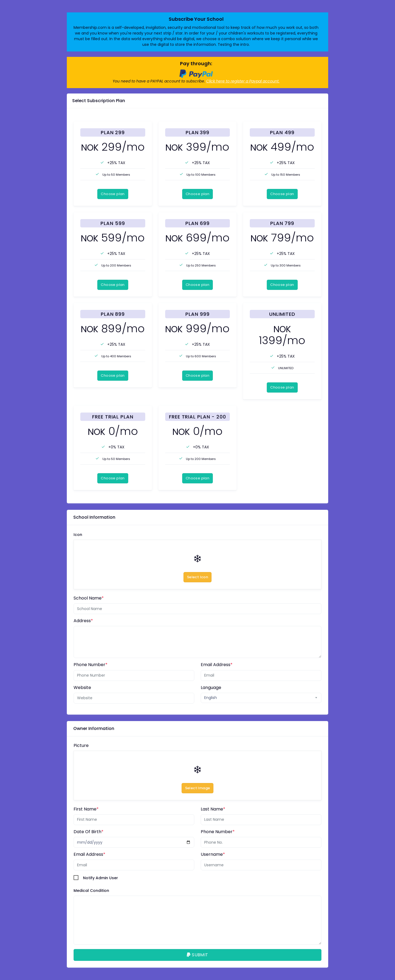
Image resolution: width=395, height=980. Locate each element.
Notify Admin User (101, 878)
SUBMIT (198, 955)
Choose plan (113, 194)
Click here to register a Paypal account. (243, 81)
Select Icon (198, 577)
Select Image (198, 788)
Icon (78, 535)
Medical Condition (91, 891)
